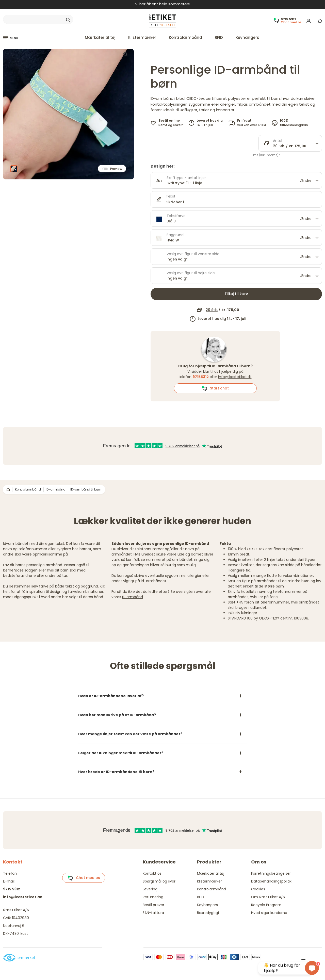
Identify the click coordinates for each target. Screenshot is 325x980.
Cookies (258, 889)
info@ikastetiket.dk (235, 377)
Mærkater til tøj (100, 37)
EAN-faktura (153, 913)
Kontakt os (152, 873)
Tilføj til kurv (236, 294)
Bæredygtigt (208, 913)
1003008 (301, 618)
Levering (150, 889)
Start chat (215, 388)
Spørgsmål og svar (159, 881)
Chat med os (84, 878)
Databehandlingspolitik (271, 881)
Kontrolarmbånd (185, 37)
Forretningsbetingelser (271, 873)
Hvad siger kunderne (269, 913)
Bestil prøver (153, 905)
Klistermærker (142, 37)
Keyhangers (247, 37)
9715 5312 (12, 889)
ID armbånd (133, 597)
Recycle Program (266, 905)
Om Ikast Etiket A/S (268, 897)
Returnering (153, 897)
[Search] (38, 20)
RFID (219, 37)
